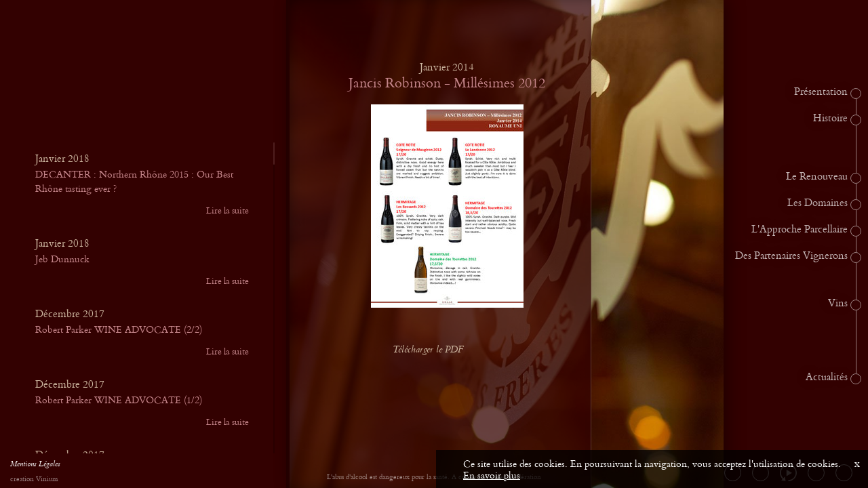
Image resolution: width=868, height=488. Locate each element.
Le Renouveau (817, 177)
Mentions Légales (35, 466)
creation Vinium (34, 480)
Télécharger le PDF (439, 350)
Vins (838, 304)
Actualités (827, 378)
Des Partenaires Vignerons (791, 256)
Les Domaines (817, 203)
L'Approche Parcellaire (800, 230)
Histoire (830, 119)
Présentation (821, 92)
